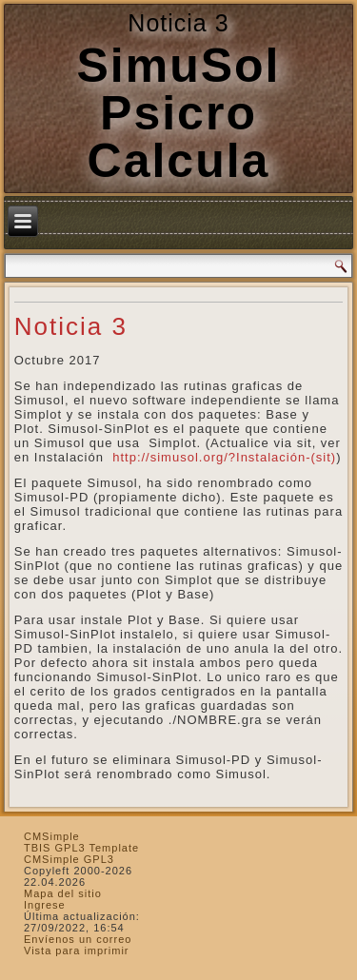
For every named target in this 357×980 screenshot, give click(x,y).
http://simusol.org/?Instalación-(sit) (223, 457)
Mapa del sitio (63, 893)
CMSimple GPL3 (69, 859)
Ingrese (45, 905)
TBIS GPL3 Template (81, 848)
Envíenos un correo (78, 939)
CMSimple (52, 836)
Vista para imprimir (77, 951)
